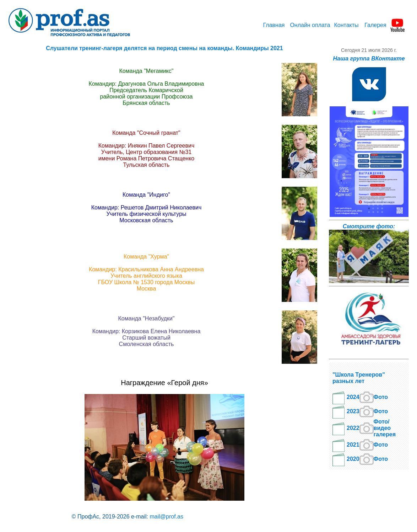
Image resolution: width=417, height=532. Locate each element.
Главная (274, 25)
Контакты (346, 25)
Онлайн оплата (310, 25)
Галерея (375, 25)
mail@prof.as (166, 517)
